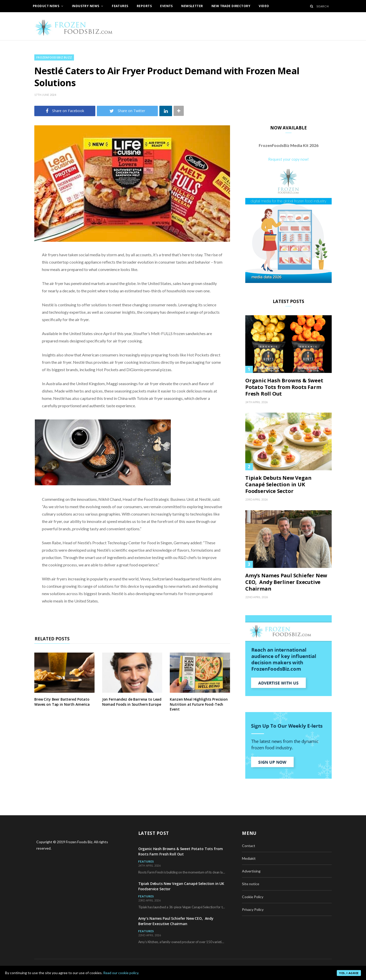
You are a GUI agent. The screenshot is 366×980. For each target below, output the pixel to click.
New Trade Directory (231, 6)
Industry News (86, 6)
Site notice (251, 884)
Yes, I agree (349, 973)
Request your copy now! (288, 159)
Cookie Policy (253, 897)
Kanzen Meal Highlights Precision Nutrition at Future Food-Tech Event (199, 704)
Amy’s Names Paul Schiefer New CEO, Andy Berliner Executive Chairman (286, 582)
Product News (46, 6)
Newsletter (192, 6)
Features (120, 6)
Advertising (251, 871)
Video (264, 6)
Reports (144, 6)
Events (166, 6)
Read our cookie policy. (121, 973)
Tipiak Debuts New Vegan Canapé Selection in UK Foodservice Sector (278, 485)
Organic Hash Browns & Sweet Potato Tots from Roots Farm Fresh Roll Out (284, 387)
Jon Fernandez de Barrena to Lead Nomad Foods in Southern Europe (132, 702)
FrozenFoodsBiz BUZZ (54, 57)
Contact (249, 846)
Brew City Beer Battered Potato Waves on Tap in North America (62, 702)
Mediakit (249, 858)
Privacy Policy (253, 909)
